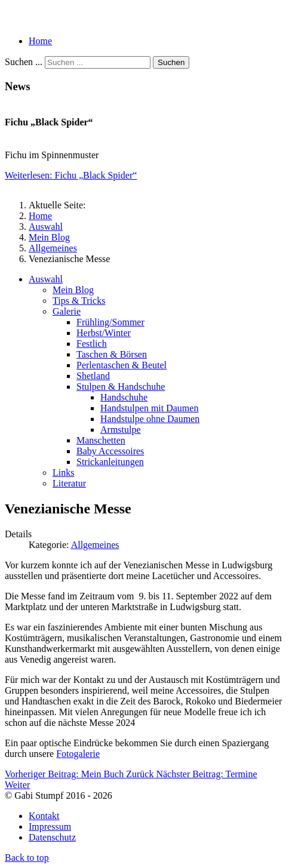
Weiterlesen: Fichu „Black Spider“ (71, 175)
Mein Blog (73, 290)
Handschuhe (124, 397)
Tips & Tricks (79, 301)
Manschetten (101, 440)
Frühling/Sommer (110, 322)
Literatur (69, 483)
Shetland (93, 376)
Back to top (27, 858)
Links (63, 473)
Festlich (92, 344)
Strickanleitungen (110, 462)
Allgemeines (95, 545)
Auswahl (46, 279)
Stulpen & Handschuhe (121, 387)
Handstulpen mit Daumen (149, 408)
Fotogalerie (78, 754)
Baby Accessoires (110, 451)
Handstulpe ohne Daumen (150, 419)
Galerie (67, 311)
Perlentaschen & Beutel (122, 365)
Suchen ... (24, 62)
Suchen (171, 62)
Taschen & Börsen (112, 354)
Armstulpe (121, 430)
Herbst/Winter (104, 333)
